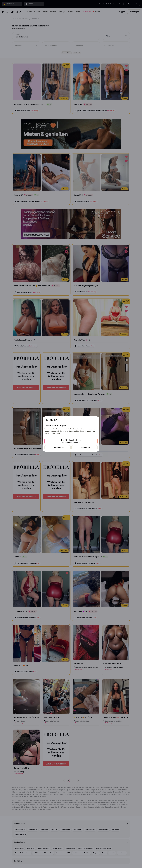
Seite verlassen (84, 448)
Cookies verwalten (58, 448)
